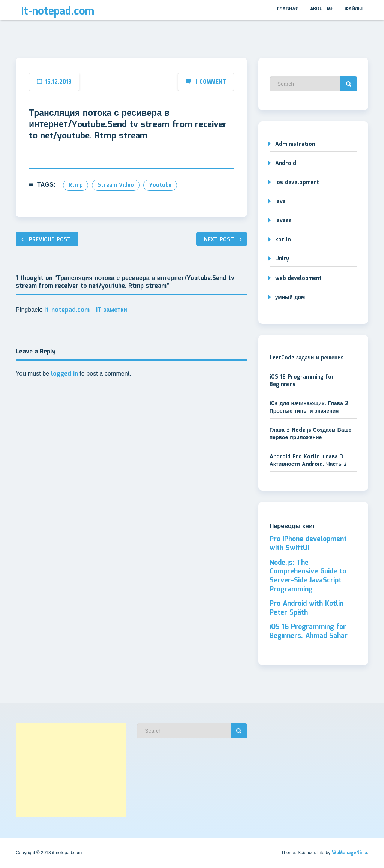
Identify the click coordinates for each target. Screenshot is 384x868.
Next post (219, 240)
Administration (295, 144)
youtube (160, 185)
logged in (64, 374)
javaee (283, 221)
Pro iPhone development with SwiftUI (308, 544)
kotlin (283, 240)
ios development (297, 183)
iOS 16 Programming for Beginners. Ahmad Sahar (309, 632)
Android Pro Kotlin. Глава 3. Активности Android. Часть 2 (308, 461)
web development (298, 278)
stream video (116, 185)
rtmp (76, 185)
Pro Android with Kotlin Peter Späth (307, 608)
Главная (288, 9)
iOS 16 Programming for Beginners (302, 381)
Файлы (354, 9)
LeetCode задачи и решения (307, 358)
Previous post (50, 240)
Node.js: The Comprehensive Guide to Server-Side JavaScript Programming (308, 576)
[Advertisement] (71, 770)
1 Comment (211, 82)
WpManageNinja (349, 853)
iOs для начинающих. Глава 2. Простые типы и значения (310, 407)
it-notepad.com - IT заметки (86, 310)
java (280, 202)
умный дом (290, 298)
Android (286, 163)
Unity (282, 259)
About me (322, 9)
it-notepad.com (58, 12)
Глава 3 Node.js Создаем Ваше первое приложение (311, 434)
